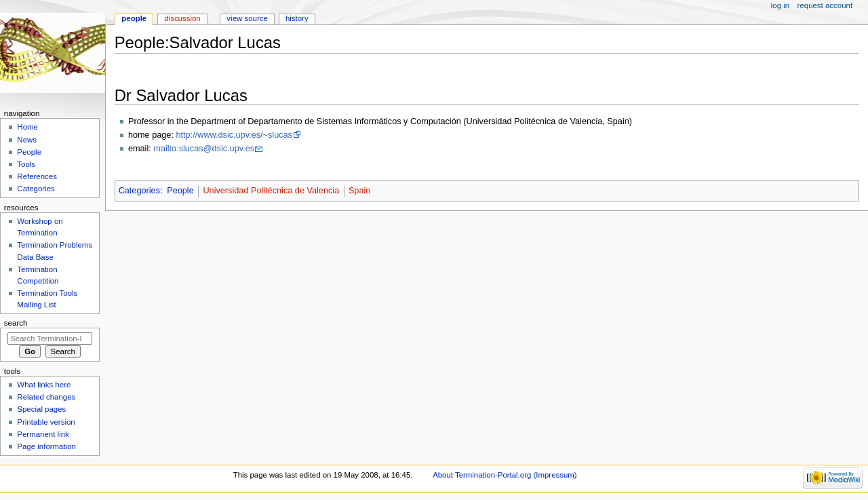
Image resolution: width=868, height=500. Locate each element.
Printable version (46, 422)
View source (247, 18)
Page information (46, 446)
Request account (825, 5)
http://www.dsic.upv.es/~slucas (234, 135)
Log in (780, 5)
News (27, 140)
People (180, 191)
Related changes (46, 397)
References (37, 176)
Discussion (182, 18)
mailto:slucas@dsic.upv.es (204, 149)
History (297, 18)
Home (27, 127)
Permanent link (43, 434)
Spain (359, 191)
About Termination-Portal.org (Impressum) (505, 475)
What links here (44, 385)
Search (16, 323)
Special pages (41, 409)
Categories (139, 191)
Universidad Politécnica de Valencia (271, 191)
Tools (26, 164)
